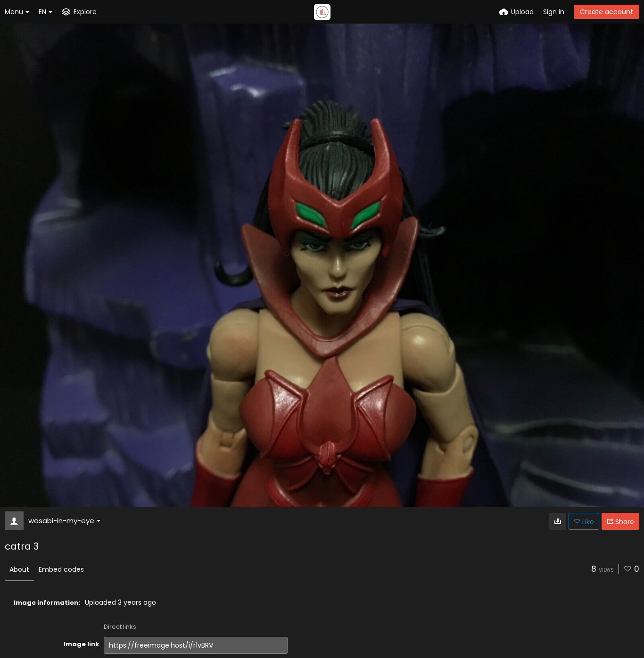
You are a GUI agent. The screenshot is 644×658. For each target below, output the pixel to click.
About (19, 569)
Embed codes (61, 569)
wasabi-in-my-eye (64, 521)
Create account (607, 12)
